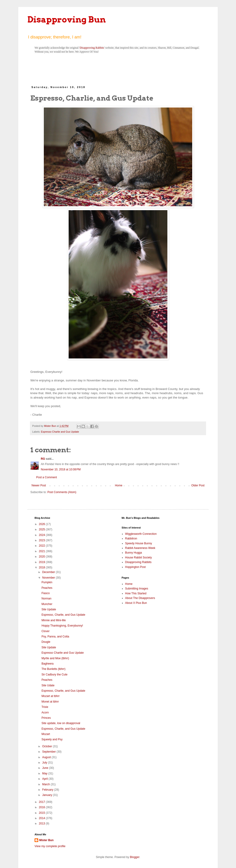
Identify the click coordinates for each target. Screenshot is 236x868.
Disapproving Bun (67, 19)
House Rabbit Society (139, 558)
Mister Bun (46, 840)
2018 (42, 567)
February (48, 790)
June (46, 768)
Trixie (45, 707)
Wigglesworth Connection (141, 534)
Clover (46, 631)
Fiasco (46, 593)
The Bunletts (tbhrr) (53, 669)
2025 (42, 529)
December (49, 572)
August (47, 757)
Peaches (47, 588)
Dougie (46, 642)
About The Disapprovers (140, 598)
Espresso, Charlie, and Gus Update (63, 615)
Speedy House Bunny (139, 543)
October (48, 746)
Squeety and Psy (52, 739)
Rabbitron (131, 539)
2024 (42, 535)
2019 (42, 562)
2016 (42, 807)
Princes (46, 718)
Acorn (45, 713)
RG (43, 459)
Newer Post (39, 485)
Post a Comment (46, 477)
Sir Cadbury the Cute (54, 675)
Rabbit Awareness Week (140, 548)
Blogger (135, 857)
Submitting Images (137, 589)
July (45, 763)
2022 (42, 546)
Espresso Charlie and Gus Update (60, 432)
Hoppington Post (136, 567)
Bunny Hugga (134, 553)
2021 (42, 551)
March (46, 784)
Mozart (46, 734)
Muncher (47, 604)
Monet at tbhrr (50, 702)
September (49, 752)
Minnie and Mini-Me (54, 620)
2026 (42, 524)
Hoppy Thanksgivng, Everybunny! (62, 626)
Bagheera (48, 664)
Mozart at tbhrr (51, 696)
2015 (42, 813)
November (49, 578)
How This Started (136, 593)
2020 (42, 557)
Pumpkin (47, 582)
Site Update (49, 609)
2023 (42, 540)
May (45, 773)
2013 (42, 824)
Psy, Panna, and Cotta (55, 637)
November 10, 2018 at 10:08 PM (61, 469)
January (48, 795)
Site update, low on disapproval (61, 723)
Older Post (198, 485)
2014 (42, 818)
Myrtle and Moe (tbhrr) (55, 658)
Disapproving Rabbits (92, 48)
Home (119, 485)
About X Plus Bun (136, 603)
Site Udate (48, 685)
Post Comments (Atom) (62, 492)
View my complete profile (50, 846)
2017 (42, 802)
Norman (46, 599)
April (45, 779)
